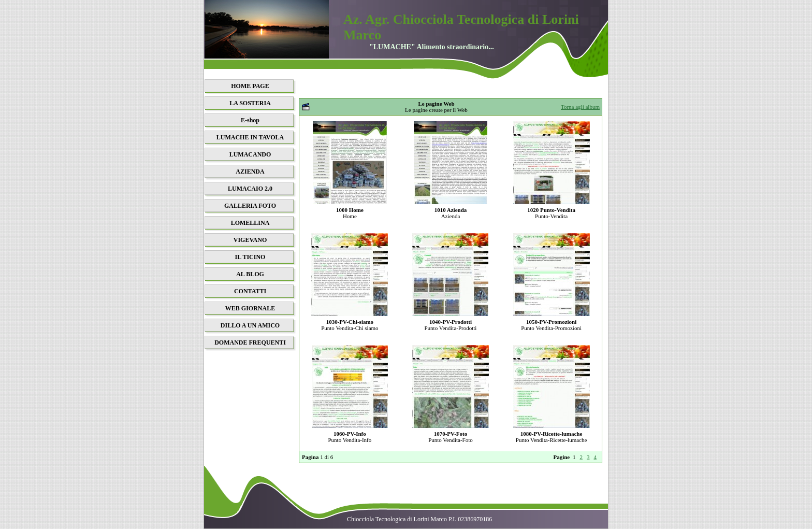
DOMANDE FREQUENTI (250, 342)
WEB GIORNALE (250, 308)
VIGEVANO (250, 240)
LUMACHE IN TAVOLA (250, 137)
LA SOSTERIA (250, 103)
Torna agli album (580, 107)
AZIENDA (250, 171)
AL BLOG (250, 274)
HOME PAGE (250, 86)
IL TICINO (250, 257)
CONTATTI (250, 291)
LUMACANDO (250, 154)
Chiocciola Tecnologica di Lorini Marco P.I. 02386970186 (419, 519)
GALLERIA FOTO (250, 206)
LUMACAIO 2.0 (250, 189)
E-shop (250, 120)
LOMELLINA (250, 223)
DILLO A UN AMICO (250, 325)
